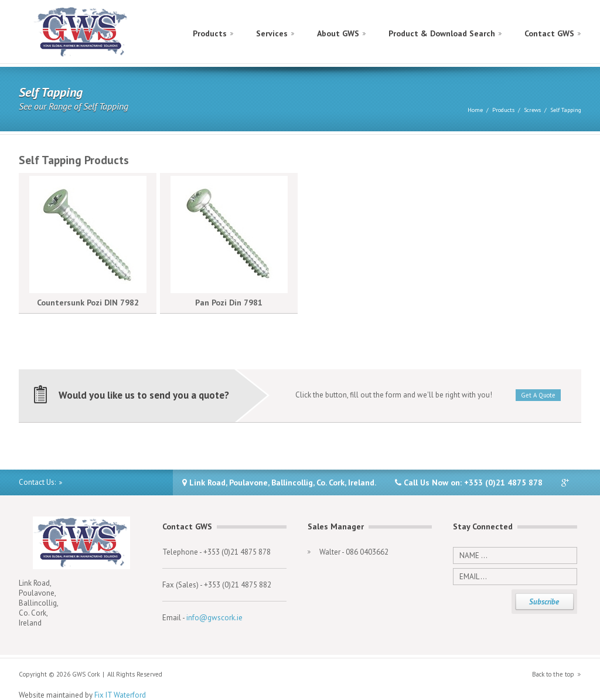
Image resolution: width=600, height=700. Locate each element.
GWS (81, 32)
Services (272, 33)
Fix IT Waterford (120, 695)
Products (210, 33)
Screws (532, 110)
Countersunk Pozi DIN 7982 (88, 303)
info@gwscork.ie (214, 618)
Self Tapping (566, 110)
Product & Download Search (442, 33)
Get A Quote (538, 395)
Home (475, 110)
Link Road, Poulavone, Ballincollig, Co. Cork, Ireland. (279, 482)
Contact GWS (549, 33)
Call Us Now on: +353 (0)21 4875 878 (469, 482)
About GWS (338, 33)
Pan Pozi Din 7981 (229, 303)
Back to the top (553, 674)
